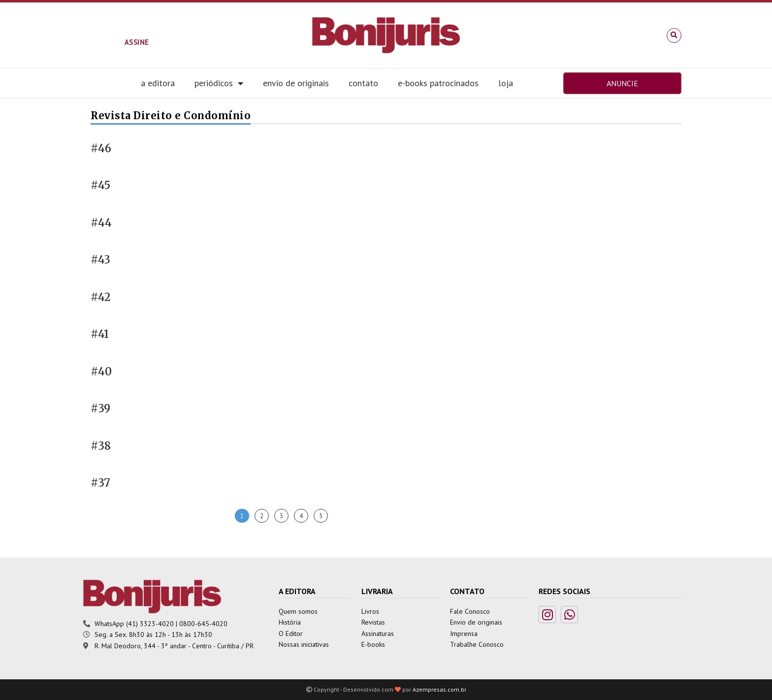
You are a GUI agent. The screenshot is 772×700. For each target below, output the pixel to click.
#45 (100, 185)
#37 (100, 483)
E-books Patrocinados (438, 83)
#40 (101, 372)
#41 (100, 334)
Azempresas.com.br (439, 689)
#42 (101, 297)
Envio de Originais (296, 83)
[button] (674, 35)
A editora (158, 83)
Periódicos (219, 83)
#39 (100, 409)
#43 (100, 260)
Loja (506, 83)
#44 (101, 223)
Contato (363, 83)
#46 (101, 149)
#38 (101, 446)
